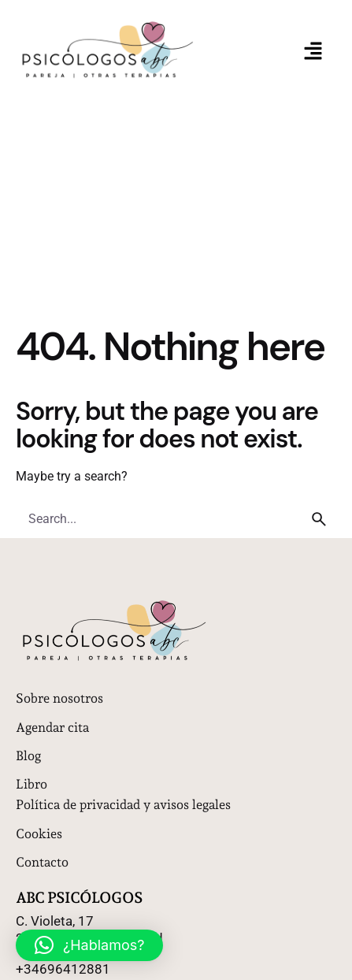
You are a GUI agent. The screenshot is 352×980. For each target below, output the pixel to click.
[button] (313, 52)
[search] (319, 519)
